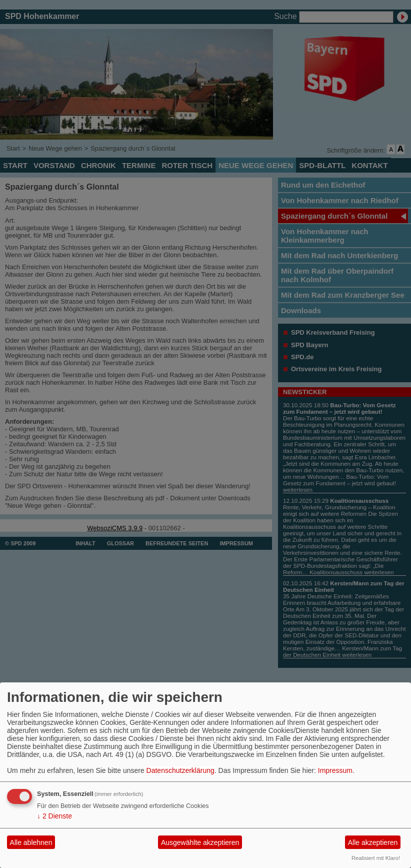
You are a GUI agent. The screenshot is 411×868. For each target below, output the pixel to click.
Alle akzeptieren (373, 842)
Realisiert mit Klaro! (376, 858)
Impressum (335, 770)
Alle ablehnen (31, 842)
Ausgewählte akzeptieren (200, 842)
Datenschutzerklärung (180, 770)
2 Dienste (54, 816)
